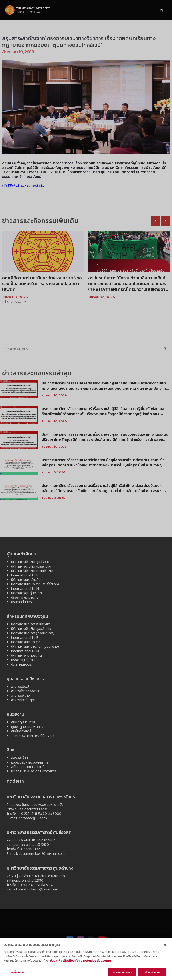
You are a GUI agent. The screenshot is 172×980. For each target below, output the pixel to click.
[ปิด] (165, 945)
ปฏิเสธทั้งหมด (152, 973)
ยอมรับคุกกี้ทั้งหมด (122, 973)
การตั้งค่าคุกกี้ (17, 973)
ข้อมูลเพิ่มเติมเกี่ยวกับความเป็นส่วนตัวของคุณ (80, 961)
